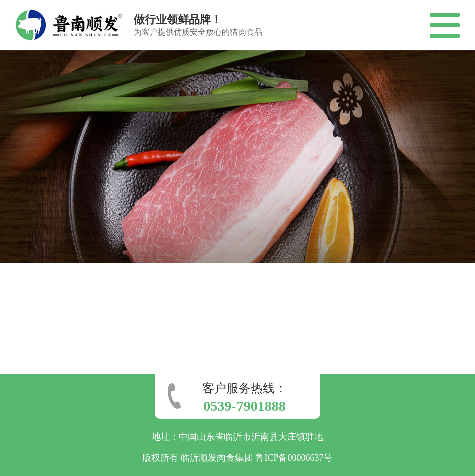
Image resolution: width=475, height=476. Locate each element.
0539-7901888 (244, 406)
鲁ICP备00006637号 (294, 458)
